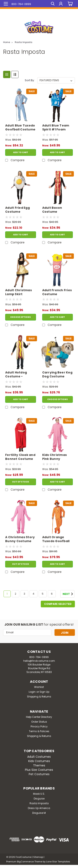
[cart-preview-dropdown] (70, 4)
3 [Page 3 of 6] (24, 594)
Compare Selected (58, 604)
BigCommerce (25, 862)
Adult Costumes (39, 757)
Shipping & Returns (39, 697)
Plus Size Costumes (39, 770)
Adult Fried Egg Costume (17, 210)
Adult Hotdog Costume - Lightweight (16, 375)
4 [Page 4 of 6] (33, 594)
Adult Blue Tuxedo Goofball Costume (20, 128)
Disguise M (39, 813)
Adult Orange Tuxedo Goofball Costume (56, 539)
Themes (39, 765)
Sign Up (44, 692)
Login (32, 692)
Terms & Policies (39, 731)
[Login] (61, 4)
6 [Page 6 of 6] (52, 594)
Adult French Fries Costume (57, 292)
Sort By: (30, 80)
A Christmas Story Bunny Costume (20, 539)
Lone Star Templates (58, 862)
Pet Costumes (39, 774)
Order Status (39, 722)
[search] (53, 4)
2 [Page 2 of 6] (15, 594)
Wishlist (39, 687)
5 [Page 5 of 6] (43, 594)
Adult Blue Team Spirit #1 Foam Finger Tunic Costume (56, 128)
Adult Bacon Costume (52, 210)
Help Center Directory (39, 717)
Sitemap (38, 857)
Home (7, 42)
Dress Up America (39, 808)
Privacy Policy (39, 726)
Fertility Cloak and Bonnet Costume (20, 457)
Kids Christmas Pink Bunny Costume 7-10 (55, 457)
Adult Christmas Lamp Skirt (19, 292)
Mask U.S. (39, 794)
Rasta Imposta (24, 42)
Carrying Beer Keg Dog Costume (57, 374)
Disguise (39, 799)
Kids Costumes (39, 761)
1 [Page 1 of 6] (7, 594)
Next (69, 594)
